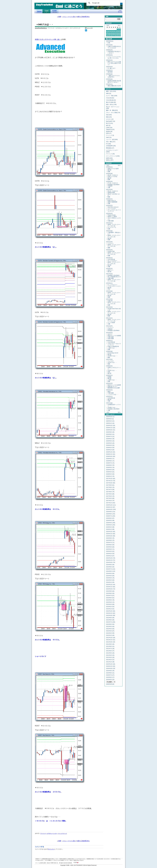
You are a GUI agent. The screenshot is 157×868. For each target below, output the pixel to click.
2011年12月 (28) (111, 638)
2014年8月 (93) (110, 567)
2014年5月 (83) (110, 573)
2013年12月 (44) (111, 585)
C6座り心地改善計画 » (83, 17)
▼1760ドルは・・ (113, 356)
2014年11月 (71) (111, 560)
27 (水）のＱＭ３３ (113, 183)
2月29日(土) (109, 70)
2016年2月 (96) (110, 527)
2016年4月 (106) (111, 523)
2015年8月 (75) (110, 540)
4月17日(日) (109, 274)
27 (114, 36)
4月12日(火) (109, 318)
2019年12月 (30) (111, 425)
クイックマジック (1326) (113, 156)
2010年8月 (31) (110, 673)
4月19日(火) (109, 258)
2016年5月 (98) (110, 520)
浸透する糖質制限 (112, 202)
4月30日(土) (109, 167)
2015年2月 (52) (110, 554)
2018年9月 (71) (110, 459)
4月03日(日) (109, 390)
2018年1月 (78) (110, 476)
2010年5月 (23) (110, 680)
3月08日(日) (109, 55)
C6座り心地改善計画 (113, 346)
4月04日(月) (109, 383)
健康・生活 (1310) (111, 91)
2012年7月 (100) (111, 622)
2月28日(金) (109, 74)
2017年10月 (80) (111, 483)
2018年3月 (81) (110, 472)
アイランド (111, 328)
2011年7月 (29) (110, 649)
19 (111, 34)
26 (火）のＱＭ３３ (113, 191)
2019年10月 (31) (111, 430)
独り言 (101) (109, 123)
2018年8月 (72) (110, 461)
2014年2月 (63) (110, 580)
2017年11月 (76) (111, 481)
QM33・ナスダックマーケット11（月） (114, 320)
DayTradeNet (44, 5)
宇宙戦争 (110, 186)
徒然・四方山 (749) (111, 105)
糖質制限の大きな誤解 (114, 388)
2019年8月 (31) (110, 434)
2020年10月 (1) (110, 417)
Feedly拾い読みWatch (114, 185)
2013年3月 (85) (110, 604)
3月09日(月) (109, 50)
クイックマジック (62, 833)
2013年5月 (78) (110, 600)
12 (111, 32)
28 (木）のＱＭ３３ (113, 175)
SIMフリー (110, 270)
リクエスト (111, 243)
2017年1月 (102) (111, 503)
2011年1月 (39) (110, 662)
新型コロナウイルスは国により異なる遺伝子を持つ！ (114, 63)
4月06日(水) (109, 366)
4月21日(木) (109, 242)
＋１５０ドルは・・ (113, 394)
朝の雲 (109, 170)
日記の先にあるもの (113, 207)
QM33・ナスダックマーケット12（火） (114, 312)
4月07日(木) (109, 359)
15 (118, 32)
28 (116, 36)
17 (107, 34)
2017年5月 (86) (110, 494)
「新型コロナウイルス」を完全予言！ (114, 76)
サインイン (51, 849)
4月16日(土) (109, 283)
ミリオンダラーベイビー (114, 286)
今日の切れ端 (111, 259)
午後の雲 (110, 301)
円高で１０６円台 (112, 177)
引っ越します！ (112, 68)
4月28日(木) (109, 181)
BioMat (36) (109, 131)
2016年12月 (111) (111, 505)
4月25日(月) (109, 205)
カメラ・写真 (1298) (112, 96)
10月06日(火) (110, 41)
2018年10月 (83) (111, 456)
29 (118, 36)
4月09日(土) (109, 341)
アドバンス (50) (110, 154)
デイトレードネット (39, 11)
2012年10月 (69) (111, 615)
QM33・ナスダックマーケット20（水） (114, 246)
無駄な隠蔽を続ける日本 (114, 86)
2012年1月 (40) (110, 635)
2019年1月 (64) (110, 450)
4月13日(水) (109, 307)
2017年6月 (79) (110, 492)
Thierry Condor (112, 215)
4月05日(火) (109, 375)
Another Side (111, 251)
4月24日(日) (109, 213)
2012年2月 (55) (110, 633)
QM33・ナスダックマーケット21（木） (114, 236)
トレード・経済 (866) (112, 139)
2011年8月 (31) (110, 646)
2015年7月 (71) (110, 543)
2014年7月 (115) (111, 569)
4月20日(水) (109, 250)
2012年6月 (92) (110, 624)
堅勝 (109, 179)
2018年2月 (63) (110, 474)
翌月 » (119, 25)
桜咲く (109, 392)
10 (107, 32)
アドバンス (43, 833)
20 (114, 34)
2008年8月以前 (110, 684)
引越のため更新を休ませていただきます (114, 47)
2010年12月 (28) (111, 664)
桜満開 (109, 377)
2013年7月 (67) (110, 596)
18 (109, 34)
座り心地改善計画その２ (114, 277)
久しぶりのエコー (112, 285)
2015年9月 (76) (110, 538)
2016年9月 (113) (111, 512)
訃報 (109, 43)
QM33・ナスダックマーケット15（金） (114, 280)
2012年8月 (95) (110, 620)
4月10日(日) (109, 333)
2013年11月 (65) (111, 587)
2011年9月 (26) (110, 644)
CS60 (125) (109, 128)
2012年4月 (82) (110, 629)
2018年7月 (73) (110, 463)
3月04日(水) (109, 60)
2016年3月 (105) (111, 525)
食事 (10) (109, 93)
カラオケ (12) (110, 119)
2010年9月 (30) (110, 671)
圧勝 (109, 229)
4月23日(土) (109, 223)
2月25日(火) (109, 84)
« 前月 (108, 25)
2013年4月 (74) (110, 602)
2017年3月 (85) (110, 498)
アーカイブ (111, 414)
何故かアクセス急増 (113, 169)
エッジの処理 (111, 323)
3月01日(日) (109, 67)
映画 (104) (109, 117)
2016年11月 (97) (111, 507)
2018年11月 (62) (111, 454)
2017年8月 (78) (110, 487)
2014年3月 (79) (110, 578)
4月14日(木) (109, 299)
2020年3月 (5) (110, 419)
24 (107, 36)
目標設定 (110, 329)
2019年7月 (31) (110, 437)
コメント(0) (90, 28)
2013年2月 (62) (110, 607)
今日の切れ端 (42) (111, 100)
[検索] (103, 3)
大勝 (109, 187)
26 (111, 36)
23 (120, 34)
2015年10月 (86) (111, 536)
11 (109, 32)
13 (114, 32)
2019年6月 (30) (110, 439)
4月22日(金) (109, 231)
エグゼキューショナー (52, 833)
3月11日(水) (109, 45)
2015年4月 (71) (110, 549)
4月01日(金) (109, 403)
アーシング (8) (110, 135)
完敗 (109, 372)
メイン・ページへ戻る (69, 17)
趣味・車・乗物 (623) (112, 110)
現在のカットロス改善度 (114, 336)
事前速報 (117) (110, 148)
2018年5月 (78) (110, 467)
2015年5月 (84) (110, 547)
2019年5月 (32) (110, 441)
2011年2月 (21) (110, 660)
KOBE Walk (54, 11)
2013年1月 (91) (110, 609)
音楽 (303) (109, 115)
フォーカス (111, 361)
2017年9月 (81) (110, 485)
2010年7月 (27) (110, 675)
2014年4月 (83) (110, 576)
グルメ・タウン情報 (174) (113, 113)
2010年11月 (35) (111, 666)
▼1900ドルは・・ (113, 407)
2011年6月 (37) (110, 651)
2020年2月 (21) (110, 421)
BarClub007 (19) (111, 121)
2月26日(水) (109, 79)
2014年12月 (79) (111, 558)
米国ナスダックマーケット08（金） (48, 39)
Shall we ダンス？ (112, 386)
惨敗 (109, 357)
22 (118, 34)
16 (120, 32)
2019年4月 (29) (110, 443)
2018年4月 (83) (110, 470)
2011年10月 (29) (111, 642)
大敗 (109, 410)
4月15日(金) (109, 291)
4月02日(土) (109, 396)
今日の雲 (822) (110, 98)
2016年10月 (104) (111, 509)
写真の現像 (111, 339)
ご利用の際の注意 (120, 11)
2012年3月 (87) (110, 631)
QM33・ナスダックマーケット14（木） (114, 293)
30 (120, 36)
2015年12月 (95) (111, 532)
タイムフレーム (112, 227)
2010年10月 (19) (111, 668)
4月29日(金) (109, 174)
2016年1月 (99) (110, 529)
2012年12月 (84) (111, 611)
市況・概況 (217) (111, 142)
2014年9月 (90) (110, 565)
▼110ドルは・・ (112, 362)
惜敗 (109, 364)
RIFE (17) (109, 133)
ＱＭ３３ (110, 334)
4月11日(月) (109, 326)
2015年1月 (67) (110, 556)
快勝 (109, 172)
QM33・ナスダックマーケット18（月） (114, 263)
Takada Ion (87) (110, 130)
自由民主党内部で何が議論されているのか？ (114, 81)
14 (116, 32)
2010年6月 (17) (110, 677)
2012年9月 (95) (110, 618)
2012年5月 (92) (110, 626)
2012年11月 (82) (111, 613)
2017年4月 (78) (110, 496)
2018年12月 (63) (111, 452)
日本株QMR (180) (111, 146)
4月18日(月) (109, 269)
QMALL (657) (110, 160)
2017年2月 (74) (110, 501)
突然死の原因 (111, 192)
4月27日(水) (109, 189)
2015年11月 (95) (111, 534)
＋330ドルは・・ (112, 380)
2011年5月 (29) (110, 653)
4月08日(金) (109, 351)
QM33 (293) (109, 158)
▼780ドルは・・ (112, 370)
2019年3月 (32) (110, 445)
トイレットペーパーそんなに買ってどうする (114, 57)
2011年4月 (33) (110, 655)
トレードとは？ (112, 209)
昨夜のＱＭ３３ (112, 201)
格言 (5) (108, 126)
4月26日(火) (109, 199)
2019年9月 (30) (110, 432)
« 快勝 (59, 17)
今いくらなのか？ (112, 261)
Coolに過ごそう (46, 11)
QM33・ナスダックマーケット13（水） (114, 303)
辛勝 (109, 203)
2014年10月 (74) (111, 562)
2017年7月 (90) (110, 490)
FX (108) (108, 144)
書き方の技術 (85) (111, 102)
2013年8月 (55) (110, 593)
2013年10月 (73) (111, 589)
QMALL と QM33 (112, 216)
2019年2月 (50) (110, 448)
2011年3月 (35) (110, 657)
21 (116, 34)
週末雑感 (110, 72)
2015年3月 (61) (110, 551)
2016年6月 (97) (110, 518)
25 (109, 36)
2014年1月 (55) (110, 582)
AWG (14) (109, 137)
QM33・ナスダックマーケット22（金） (114, 225)
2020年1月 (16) (110, 423)
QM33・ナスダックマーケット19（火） (114, 254)
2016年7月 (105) (111, 516)
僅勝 (109, 248)
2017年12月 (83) (111, 478)
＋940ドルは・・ (112, 348)
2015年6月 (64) (110, 545)
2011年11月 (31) (111, 640)
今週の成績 (111, 221)
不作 (109, 289)
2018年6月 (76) (110, 465)
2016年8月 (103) (111, 514)
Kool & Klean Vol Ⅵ (113, 353)
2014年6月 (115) (111, 571)
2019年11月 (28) (111, 428)
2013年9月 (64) (110, 591)
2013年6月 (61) (110, 598)
